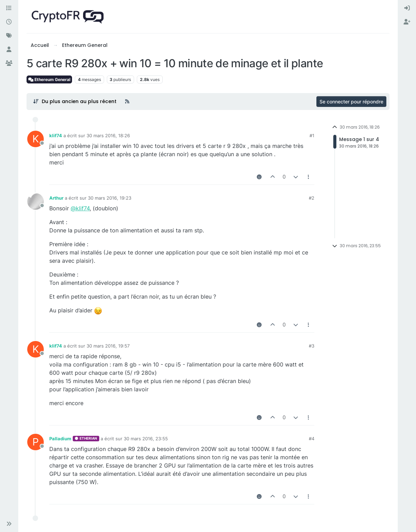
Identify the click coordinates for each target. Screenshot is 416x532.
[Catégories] (9, 8)
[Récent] (9, 22)
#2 (312, 198)
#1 (312, 135)
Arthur (56, 198)
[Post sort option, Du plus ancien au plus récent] (75, 101)
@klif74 (80, 208)
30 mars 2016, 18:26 (108, 135)
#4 (312, 439)
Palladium (60, 439)
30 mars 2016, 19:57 (108, 346)
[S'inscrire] (407, 22)
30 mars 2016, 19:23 (110, 198)
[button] (9, 524)
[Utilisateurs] (9, 50)
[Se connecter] (407, 8)
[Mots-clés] (9, 36)
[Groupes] (9, 63)
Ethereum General (49, 79)
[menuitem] (407, 8)
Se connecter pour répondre (351, 102)
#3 (312, 346)
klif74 (56, 135)
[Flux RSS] (127, 101)
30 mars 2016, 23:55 (146, 439)
